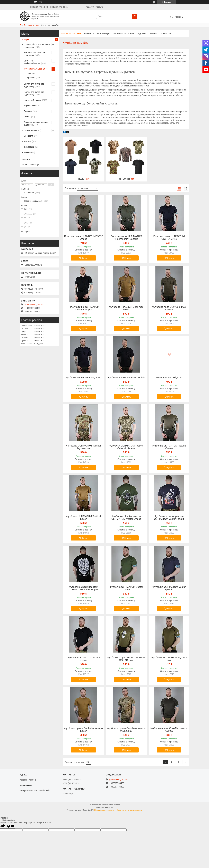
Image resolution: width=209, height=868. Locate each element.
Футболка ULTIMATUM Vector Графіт (169, 588)
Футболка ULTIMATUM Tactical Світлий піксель (126, 447)
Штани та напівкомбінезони (32, 62)
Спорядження (30, 130)
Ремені (27, 117)
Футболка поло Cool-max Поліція (126, 378)
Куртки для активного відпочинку (34, 93)
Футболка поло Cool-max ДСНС (83, 378)
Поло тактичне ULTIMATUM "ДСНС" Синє (169, 238)
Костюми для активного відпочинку (35, 54)
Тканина (28, 152)
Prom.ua (117, 805)
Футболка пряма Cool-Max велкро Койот (84, 730)
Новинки (26, 159)
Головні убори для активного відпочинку (38, 46)
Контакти (89, 34)
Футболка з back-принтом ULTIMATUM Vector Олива (126, 518)
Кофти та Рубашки (33, 100)
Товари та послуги (71, 34)
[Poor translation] (11, 826)
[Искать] (134, 16)
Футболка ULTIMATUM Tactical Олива (169, 447)
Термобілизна (30, 106)
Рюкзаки (28, 111)
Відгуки (142, 34)
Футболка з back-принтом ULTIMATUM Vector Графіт (169, 518)
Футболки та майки (33, 69)
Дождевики (29, 147)
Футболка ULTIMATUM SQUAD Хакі (169, 659)
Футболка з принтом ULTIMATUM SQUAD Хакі (126, 659)
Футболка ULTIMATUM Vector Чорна (84, 659)
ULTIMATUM (166, 34)
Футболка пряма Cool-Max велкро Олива (169, 730)
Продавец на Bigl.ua (105, 807)
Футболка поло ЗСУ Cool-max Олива (169, 308)
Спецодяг (28, 136)
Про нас (153, 34)
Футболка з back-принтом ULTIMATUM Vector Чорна (84, 588)
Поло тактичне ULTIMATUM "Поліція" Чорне (84, 308)
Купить (85, 258)
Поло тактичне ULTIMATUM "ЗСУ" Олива (83, 238)
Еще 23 (27, 232)
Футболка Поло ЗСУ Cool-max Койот (126, 308)
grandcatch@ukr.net (35, 305)
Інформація (103, 34)
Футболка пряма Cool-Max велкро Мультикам (126, 730)
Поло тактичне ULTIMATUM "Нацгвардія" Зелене (126, 238)
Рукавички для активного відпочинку (36, 124)
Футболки (124, 179)
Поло (81, 179)
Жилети (28, 141)
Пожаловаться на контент (105, 810)
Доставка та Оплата (124, 34)
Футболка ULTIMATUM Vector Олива (126, 588)
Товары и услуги (31, 25)
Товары (25, 40)
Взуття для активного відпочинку (34, 85)
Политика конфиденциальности (129, 810)
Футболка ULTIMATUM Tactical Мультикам (83, 447)
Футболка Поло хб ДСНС (169, 378)
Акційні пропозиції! (31, 165)
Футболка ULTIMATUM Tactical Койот (83, 518)
